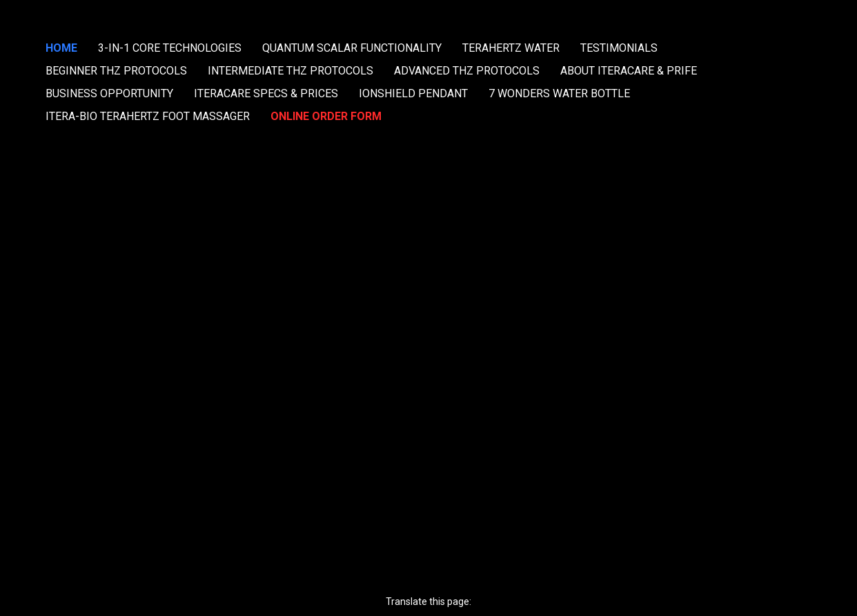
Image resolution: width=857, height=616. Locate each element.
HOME (61, 48)
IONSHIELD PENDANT (413, 93)
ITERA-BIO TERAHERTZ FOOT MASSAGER (148, 116)
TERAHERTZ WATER (511, 48)
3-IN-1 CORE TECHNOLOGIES (170, 48)
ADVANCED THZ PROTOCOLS (467, 71)
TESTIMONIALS (619, 48)
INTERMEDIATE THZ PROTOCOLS (290, 71)
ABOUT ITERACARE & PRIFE (629, 71)
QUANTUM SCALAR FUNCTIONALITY (352, 48)
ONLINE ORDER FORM (326, 116)
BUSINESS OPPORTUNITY (109, 93)
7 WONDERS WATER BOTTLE (559, 93)
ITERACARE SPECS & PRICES (266, 93)
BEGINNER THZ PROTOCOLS (116, 71)
